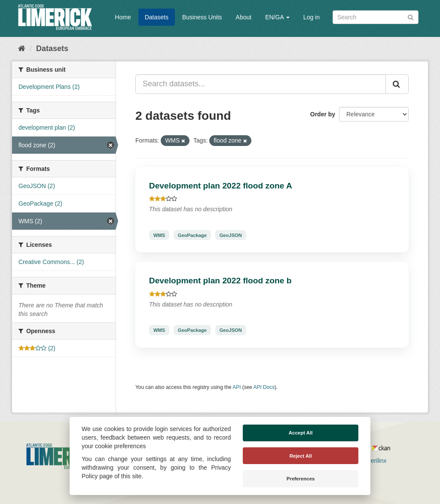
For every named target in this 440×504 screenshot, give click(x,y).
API (237, 387)
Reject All (301, 456)
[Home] (22, 49)
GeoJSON (231, 235)
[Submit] (411, 17)
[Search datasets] (376, 17)
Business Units (202, 17)
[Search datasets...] (261, 84)
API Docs (264, 387)
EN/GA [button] (277, 17)
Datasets (157, 17)
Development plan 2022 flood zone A (221, 186)
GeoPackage (192, 235)
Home (123, 17)
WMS (159, 235)
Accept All (301, 433)
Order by (323, 114)
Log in (312, 17)
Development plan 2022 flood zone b (220, 281)
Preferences (301, 479)
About (244, 17)
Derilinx (373, 461)
